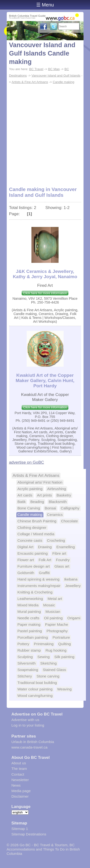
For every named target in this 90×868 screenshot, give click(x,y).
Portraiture (61, 637)
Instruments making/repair (39, 586)
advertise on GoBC (27, 462)
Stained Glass (54, 670)
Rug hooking (56, 650)
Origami (74, 618)
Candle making (64, 82)
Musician (53, 612)
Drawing (45, 547)
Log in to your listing (28, 725)
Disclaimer (20, 796)
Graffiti (44, 573)
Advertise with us (25, 720)
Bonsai (50, 508)
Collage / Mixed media (36, 534)
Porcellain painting (33, 637)
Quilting (65, 644)
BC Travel (36, 69)
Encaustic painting (33, 553)
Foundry (63, 560)
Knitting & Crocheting (35, 592)
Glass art (62, 566)
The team (19, 769)
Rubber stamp (29, 650)
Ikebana (71, 579)
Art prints (44, 495)
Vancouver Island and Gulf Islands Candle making (42, 53)
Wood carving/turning (35, 696)
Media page (21, 791)
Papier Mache (57, 624)
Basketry (64, 495)
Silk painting (64, 657)
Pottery (23, 644)
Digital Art (26, 547)
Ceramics (55, 515)
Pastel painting (30, 631)
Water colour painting (35, 689)
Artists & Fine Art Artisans (30, 82)
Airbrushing (57, 489)
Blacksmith (58, 502)
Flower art (26, 560)
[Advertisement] (45, 132)
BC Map (54, 69)
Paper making (29, 624)
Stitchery (25, 676)
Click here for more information (45, 293)
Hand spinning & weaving (39, 579)
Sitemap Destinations (29, 834)
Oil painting (53, 618)
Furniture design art (34, 566)
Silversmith (27, 663)
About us (19, 763)
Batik (22, 502)
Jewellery (73, 586)
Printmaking (44, 644)
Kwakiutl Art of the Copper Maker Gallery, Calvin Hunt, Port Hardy (45, 380)
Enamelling (66, 547)
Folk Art (45, 560)
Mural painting (29, 612)
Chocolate (69, 521)
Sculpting (25, 657)
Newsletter (20, 780)
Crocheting (56, 540)
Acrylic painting (30, 489)
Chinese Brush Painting (37, 521)
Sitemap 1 (20, 829)
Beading (37, 502)
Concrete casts (30, 540)
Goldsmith (26, 573)
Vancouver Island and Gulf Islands (56, 76)
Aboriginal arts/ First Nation (40, 482)
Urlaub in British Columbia (33, 742)
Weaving (64, 689)
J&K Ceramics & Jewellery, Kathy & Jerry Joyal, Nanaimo (45, 274)
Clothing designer (32, 527)
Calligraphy (70, 508)
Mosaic (49, 605)
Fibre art (59, 553)
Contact (18, 774)
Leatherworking (30, 599)
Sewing (44, 657)
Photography (57, 631)
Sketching (48, 663)
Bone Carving (29, 508)
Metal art (55, 599)
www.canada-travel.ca (30, 747)
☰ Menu (45, 5)
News (16, 785)
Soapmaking (28, 670)
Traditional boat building (37, 683)
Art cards (25, 495)
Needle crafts (29, 618)
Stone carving (48, 676)
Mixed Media (28, 605)
